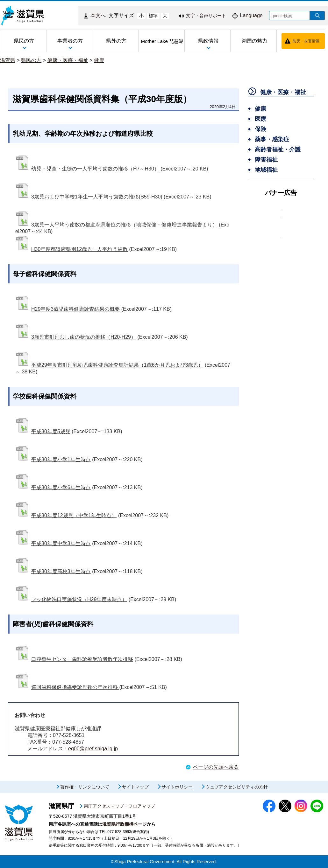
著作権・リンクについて (85, 787)
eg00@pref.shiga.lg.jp (93, 749)
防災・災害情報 (306, 41)
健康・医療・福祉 (68, 60)
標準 (153, 16)
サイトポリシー (177, 787)
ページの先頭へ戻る (216, 767)
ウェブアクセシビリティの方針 (237, 787)
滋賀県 (8, 60)
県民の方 (31, 60)
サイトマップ (135, 787)
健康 (99, 60)
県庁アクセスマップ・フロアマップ (119, 806)
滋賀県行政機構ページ (125, 824)
